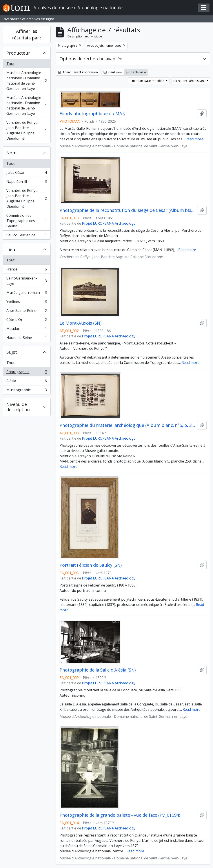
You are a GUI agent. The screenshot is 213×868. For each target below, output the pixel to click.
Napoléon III (26, 182)
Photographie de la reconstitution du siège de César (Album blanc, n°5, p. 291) (127, 210)
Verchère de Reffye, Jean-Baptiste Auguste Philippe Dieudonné (26, 130)
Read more (194, 139)
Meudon (26, 330)
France (26, 270)
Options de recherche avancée (91, 59)
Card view (113, 72)
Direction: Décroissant (189, 81)
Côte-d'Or (26, 321)
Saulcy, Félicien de (26, 236)
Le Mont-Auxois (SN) (81, 323)
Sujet (12, 352)
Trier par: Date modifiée (148, 81)
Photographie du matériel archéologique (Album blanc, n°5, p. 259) (127, 425)
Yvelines (26, 303)
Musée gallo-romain (26, 293)
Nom (11, 153)
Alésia (26, 382)
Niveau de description (18, 407)
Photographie (26, 373)
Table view (136, 72)
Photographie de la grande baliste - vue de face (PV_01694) (120, 815)
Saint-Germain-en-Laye (26, 281)
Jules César (26, 173)
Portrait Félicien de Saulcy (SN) (91, 565)
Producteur (18, 53)
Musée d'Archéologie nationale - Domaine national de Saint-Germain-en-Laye (26, 81)
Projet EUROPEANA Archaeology (109, 223)
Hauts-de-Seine (26, 339)
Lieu (11, 249)
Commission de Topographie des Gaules (26, 221)
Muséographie (26, 391)
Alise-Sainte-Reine (26, 312)
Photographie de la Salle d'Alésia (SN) (98, 670)
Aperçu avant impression (78, 72)
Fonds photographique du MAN (93, 114)
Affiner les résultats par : (27, 34)
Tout (10, 64)
